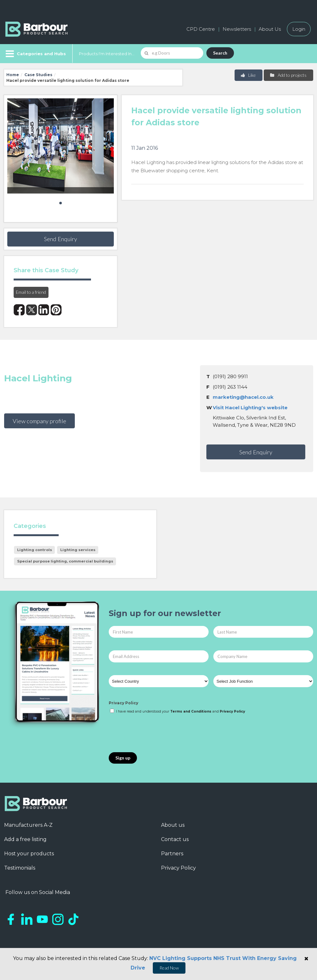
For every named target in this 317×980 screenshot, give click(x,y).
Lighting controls (35, 550)
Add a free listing (25, 839)
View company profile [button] (39, 421)
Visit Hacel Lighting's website (250, 408)
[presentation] (157, 733)
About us (173, 825)
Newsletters (237, 29)
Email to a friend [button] (31, 292)
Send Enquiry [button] (61, 239)
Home (13, 75)
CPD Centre (201, 29)
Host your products (29, 854)
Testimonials (20, 868)
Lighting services (78, 550)
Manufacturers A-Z (28, 825)
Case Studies (38, 75)
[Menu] (35, 54)
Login (299, 29)
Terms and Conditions (191, 711)
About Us (270, 29)
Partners (172, 854)
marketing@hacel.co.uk (243, 397)
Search (220, 53)
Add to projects (288, 75)
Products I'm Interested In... (107, 54)
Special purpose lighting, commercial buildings (65, 561)
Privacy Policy (123, 703)
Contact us (175, 839)
